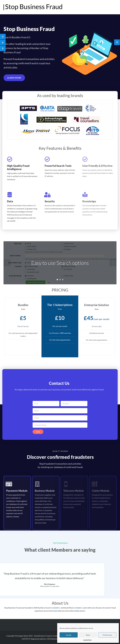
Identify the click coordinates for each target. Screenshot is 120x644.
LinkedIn (56, 608)
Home (82, 7)
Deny (88, 635)
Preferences (107, 635)
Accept (69, 635)
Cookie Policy (87, 640)
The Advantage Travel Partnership (101, 7)
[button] (14, 79)
